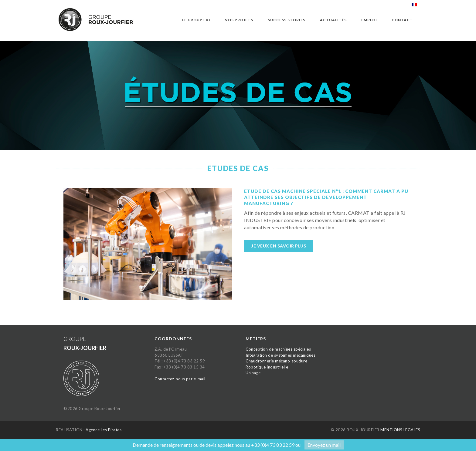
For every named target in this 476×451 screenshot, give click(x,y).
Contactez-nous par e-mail (180, 379)
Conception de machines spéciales (278, 349)
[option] (238, 99)
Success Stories (287, 20)
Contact (402, 20)
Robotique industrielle (267, 367)
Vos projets (239, 20)
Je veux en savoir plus (279, 246)
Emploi (369, 20)
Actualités (333, 20)
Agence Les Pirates (104, 430)
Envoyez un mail (324, 445)
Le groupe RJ (196, 20)
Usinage (253, 373)
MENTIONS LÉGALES (400, 430)
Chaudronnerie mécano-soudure (276, 361)
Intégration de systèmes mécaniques (280, 355)
